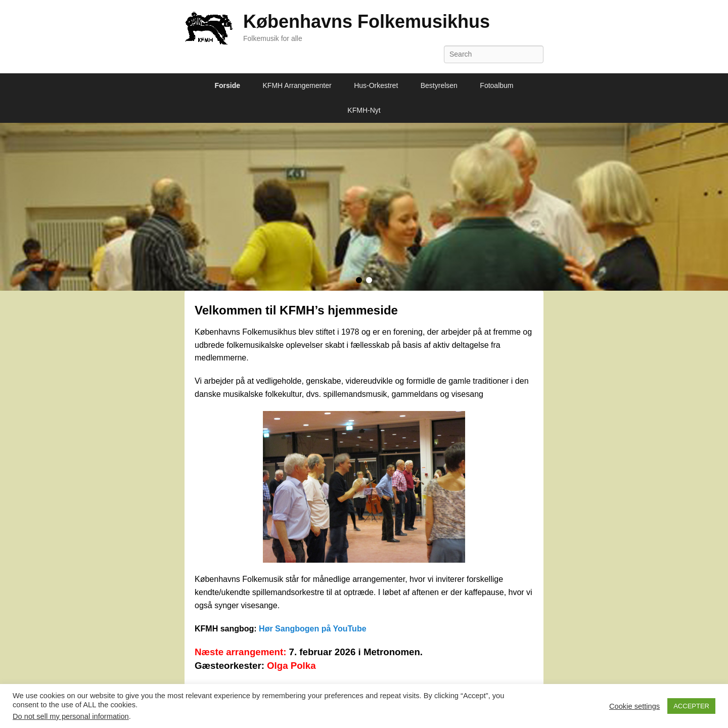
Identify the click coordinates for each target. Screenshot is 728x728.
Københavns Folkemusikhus (367, 21)
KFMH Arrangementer (297, 85)
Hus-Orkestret (376, 85)
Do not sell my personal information (71, 716)
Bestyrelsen (439, 85)
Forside (228, 85)
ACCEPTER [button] (691, 706)
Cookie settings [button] (634, 706)
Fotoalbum (496, 85)
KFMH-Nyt (364, 110)
